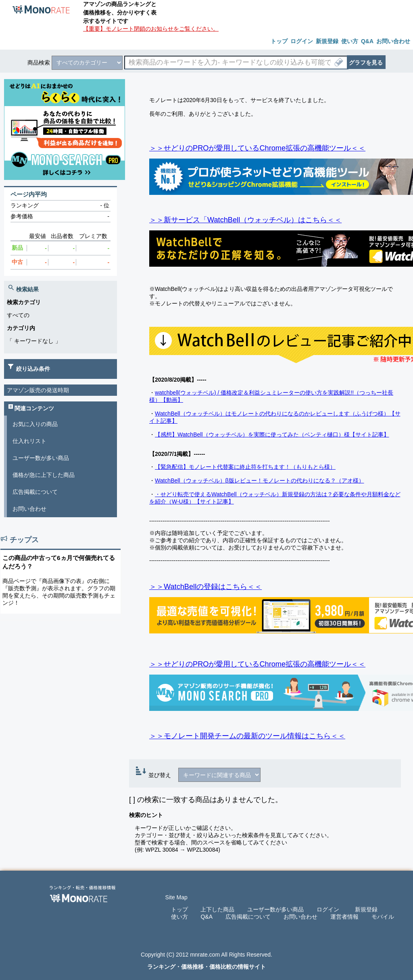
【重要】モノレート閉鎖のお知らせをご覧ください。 (151, 29)
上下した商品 (217, 909)
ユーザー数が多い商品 (41, 458)
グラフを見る (366, 63)
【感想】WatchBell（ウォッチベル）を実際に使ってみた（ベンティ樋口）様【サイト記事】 (272, 435)
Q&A (206, 917)
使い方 (179, 917)
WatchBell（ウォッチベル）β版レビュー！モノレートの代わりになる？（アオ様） (260, 481)
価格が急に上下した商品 (44, 475)
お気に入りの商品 (35, 424)
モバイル (383, 917)
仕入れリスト (29, 441)
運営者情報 (344, 917)
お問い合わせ (29, 509)
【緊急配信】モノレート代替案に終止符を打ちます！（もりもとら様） (245, 467)
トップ (179, 909)
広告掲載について (35, 492)
